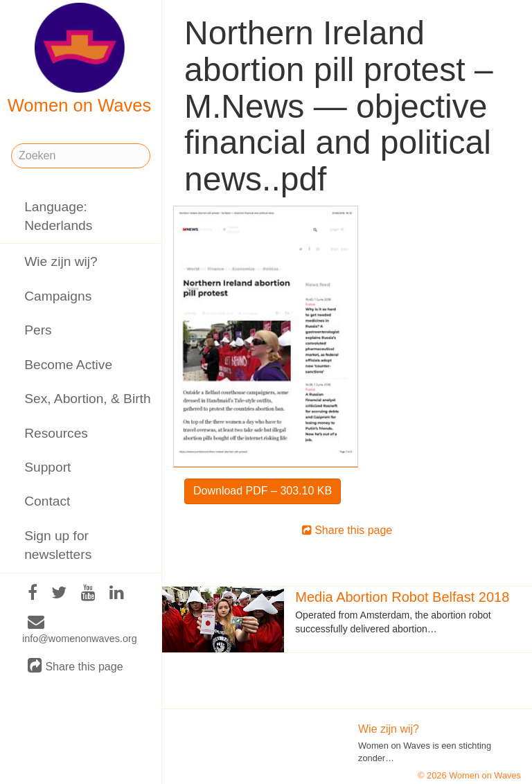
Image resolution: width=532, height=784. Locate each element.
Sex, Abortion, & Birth (87, 399)
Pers (38, 330)
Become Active (68, 365)
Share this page (76, 666)
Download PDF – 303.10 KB (263, 491)
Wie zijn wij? (61, 261)
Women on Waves (80, 59)
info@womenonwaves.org (80, 630)
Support (47, 467)
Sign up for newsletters (58, 545)
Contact (47, 501)
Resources (56, 433)
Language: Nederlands (58, 216)
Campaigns (58, 296)
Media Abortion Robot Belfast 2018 (402, 597)
